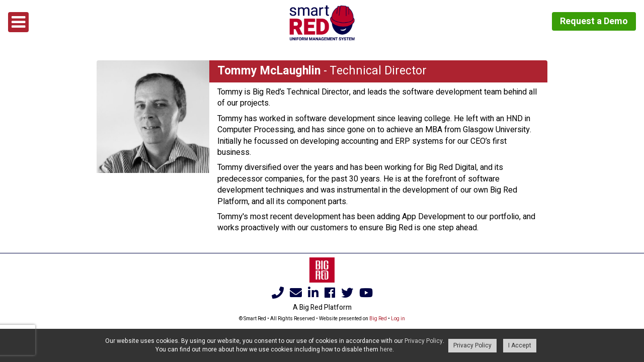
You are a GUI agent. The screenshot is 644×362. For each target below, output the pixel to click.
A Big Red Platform (322, 307)
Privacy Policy (424, 341)
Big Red (378, 319)
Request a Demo (594, 21)
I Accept (520, 345)
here (386, 349)
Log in (398, 319)
